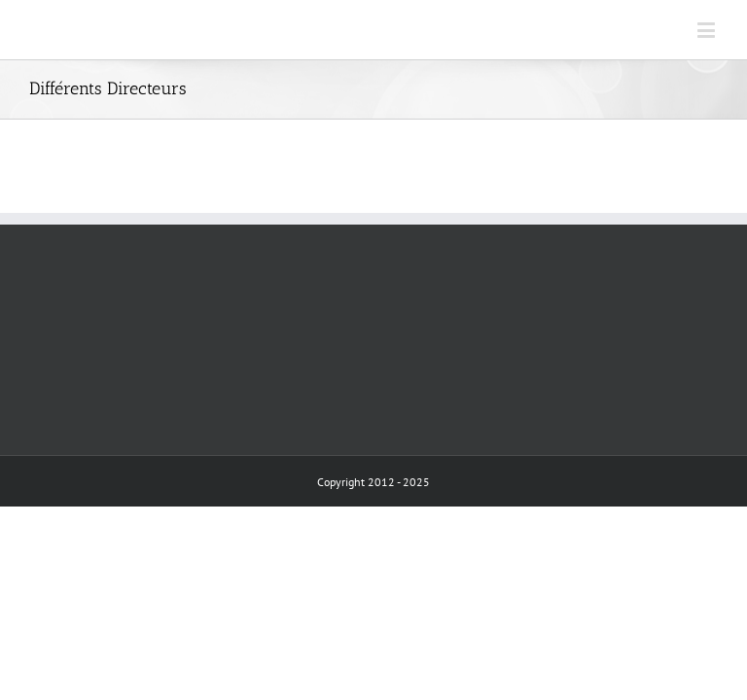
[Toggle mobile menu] (708, 30)
